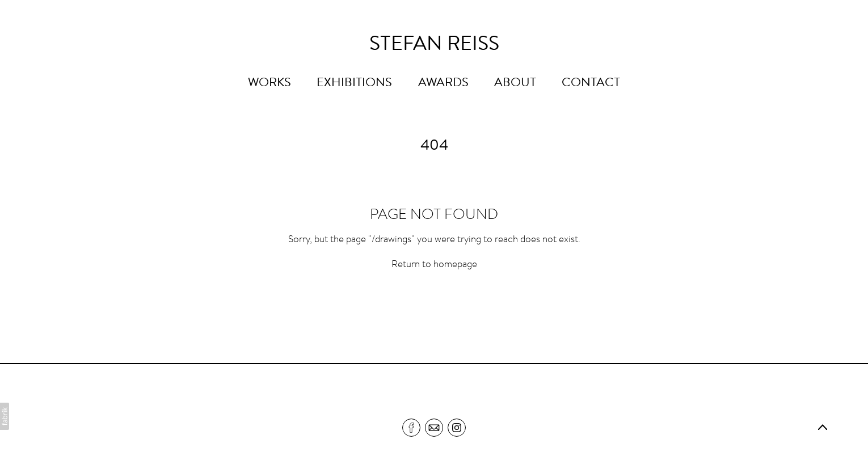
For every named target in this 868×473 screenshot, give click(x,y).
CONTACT (591, 83)
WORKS (269, 83)
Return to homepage (434, 265)
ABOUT (515, 83)
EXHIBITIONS (354, 83)
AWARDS (443, 83)
